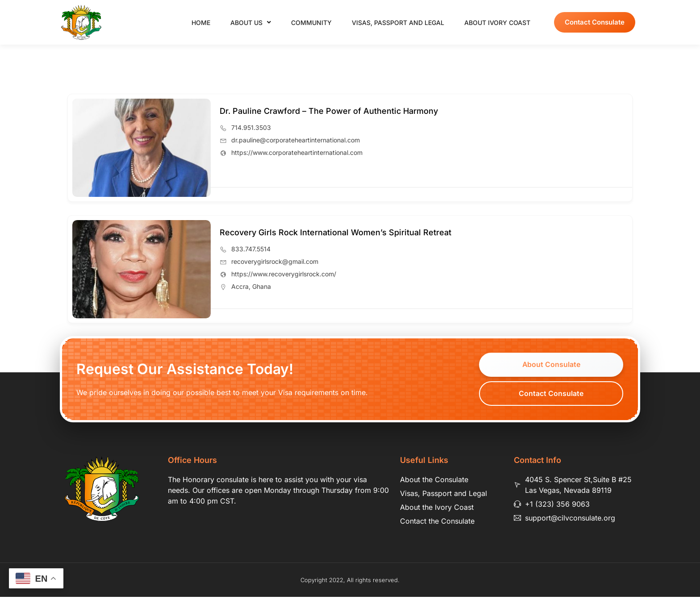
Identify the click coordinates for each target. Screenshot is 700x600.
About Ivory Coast (497, 23)
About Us (251, 22)
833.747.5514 (251, 249)
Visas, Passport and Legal (398, 23)
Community (311, 23)
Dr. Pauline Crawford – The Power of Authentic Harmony (329, 111)
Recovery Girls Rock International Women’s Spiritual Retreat (335, 232)
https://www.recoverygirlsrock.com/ (284, 274)
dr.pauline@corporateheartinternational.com (296, 140)
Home (201, 23)
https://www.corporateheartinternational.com (297, 152)
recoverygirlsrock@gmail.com (275, 261)
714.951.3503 (251, 127)
